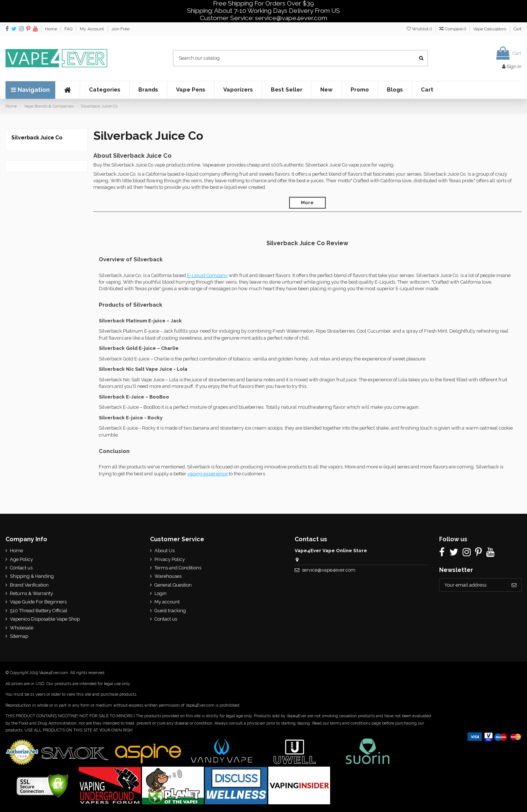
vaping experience (208, 474)
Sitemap (19, 636)
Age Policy (21, 559)
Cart (517, 29)
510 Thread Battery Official (39, 611)
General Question (173, 585)
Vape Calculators (490, 29)
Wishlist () (420, 29)
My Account (92, 29)
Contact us (21, 568)
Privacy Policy (169, 559)
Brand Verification (29, 585)
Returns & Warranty (31, 593)
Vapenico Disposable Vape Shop (45, 619)
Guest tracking (170, 611)
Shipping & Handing (32, 576)
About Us (164, 551)
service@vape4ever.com (328, 570)
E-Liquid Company (207, 275)
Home (52, 29)
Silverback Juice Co (37, 138)
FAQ (69, 29)
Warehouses (168, 576)
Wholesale (22, 628)
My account (167, 602)
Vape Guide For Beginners (38, 602)
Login (160, 593)
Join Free (120, 29)
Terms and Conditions (177, 568)
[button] (104, 90)
